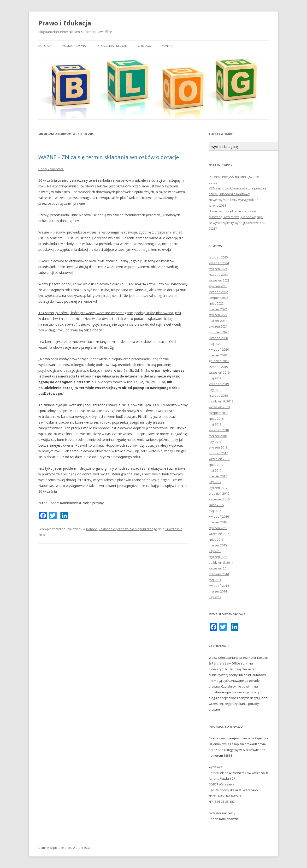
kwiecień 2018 (219, 430)
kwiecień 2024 (219, 263)
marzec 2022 (218, 309)
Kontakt (168, 46)
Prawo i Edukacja (65, 23)
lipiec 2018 (216, 419)
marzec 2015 (218, 545)
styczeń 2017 (218, 488)
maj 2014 (215, 580)
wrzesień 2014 (219, 568)
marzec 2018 (218, 436)
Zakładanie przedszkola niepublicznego (128, 529)
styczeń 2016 (218, 528)
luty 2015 (215, 551)
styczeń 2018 (218, 447)
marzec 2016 (218, 522)
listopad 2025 (218, 257)
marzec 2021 (218, 321)
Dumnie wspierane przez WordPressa (64, 848)
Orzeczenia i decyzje (112, 46)
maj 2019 (215, 378)
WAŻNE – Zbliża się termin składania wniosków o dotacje (109, 157)
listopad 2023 (218, 275)
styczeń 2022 (218, 315)
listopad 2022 (218, 292)
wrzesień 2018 (219, 407)
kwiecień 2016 (219, 516)
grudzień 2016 (219, 493)
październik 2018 (221, 401)
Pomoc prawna (74, 46)
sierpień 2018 (218, 413)
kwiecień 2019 (219, 384)
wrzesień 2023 (219, 280)
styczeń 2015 (218, 557)
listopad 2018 (218, 395)
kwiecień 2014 (219, 586)
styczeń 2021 (218, 326)
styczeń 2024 (218, 269)
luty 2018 (215, 442)
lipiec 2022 (216, 303)
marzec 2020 (218, 355)
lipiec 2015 (216, 539)
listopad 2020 (218, 338)
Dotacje (92, 529)
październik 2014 (221, 563)
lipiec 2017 (216, 465)
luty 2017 (215, 482)
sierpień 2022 (218, 298)
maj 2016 (215, 511)
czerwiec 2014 (219, 574)
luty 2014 (215, 597)
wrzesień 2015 (219, 534)
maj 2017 (215, 470)
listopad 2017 (218, 453)
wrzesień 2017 (219, 459)
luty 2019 (215, 390)
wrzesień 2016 (219, 499)
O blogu (145, 46)
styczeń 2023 (218, 286)
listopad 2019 (218, 367)
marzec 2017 (218, 476)
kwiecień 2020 (219, 349)
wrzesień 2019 (219, 372)
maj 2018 (215, 424)
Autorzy (45, 46)
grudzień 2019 (219, 361)
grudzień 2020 (219, 332)
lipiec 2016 (216, 505)
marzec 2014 (218, 591)
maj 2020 (215, 344)
